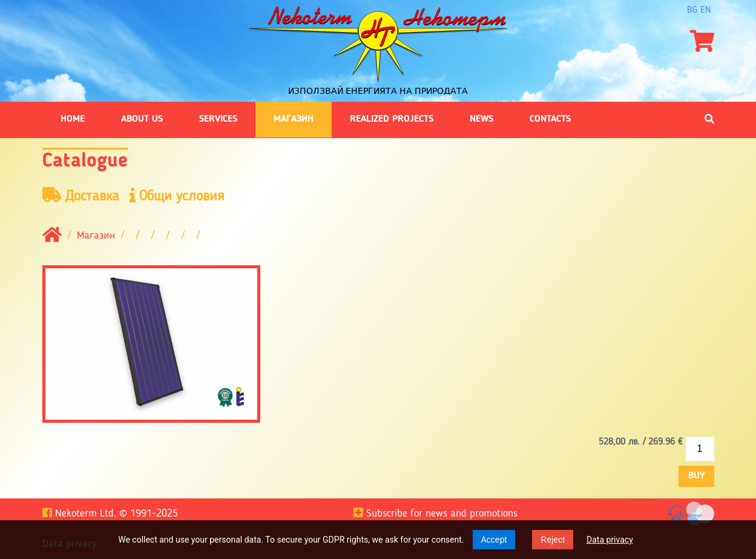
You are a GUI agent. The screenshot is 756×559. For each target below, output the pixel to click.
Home (73, 119)
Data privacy (610, 540)
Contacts (550, 119)
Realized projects (392, 119)
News (482, 119)
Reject (553, 540)
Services (218, 119)
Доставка (81, 196)
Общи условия (177, 196)
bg (692, 10)
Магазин (294, 119)
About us (142, 119)
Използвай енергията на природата (378, 91)
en (706, 10)
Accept (494, 540)
